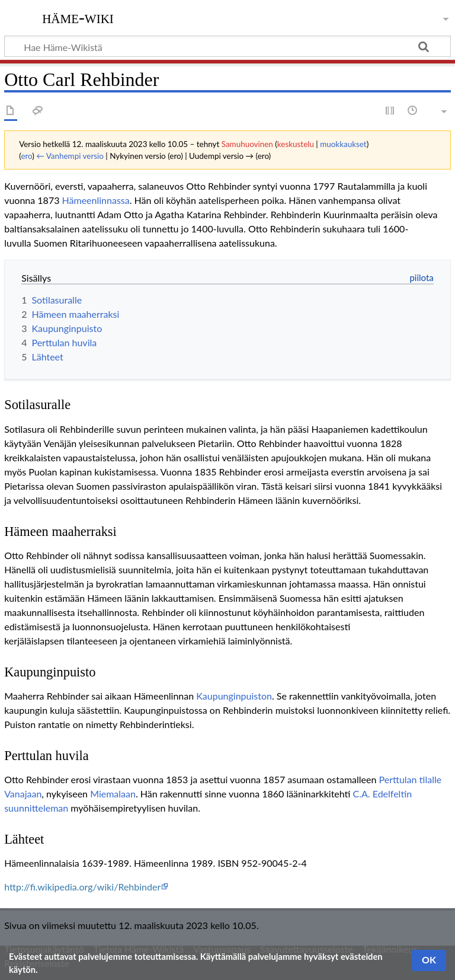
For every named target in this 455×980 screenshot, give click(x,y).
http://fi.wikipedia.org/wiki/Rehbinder (82, 887)
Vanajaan (23, 794)
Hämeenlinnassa (96, 200)
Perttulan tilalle (411, 779)
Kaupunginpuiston (234, 696)
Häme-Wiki (78, 17)
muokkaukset (343, 144)
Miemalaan (113, 794)
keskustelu (296, 144)
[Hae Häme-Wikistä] (227, 46)
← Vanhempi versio (70, 156)
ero (26, 156)
